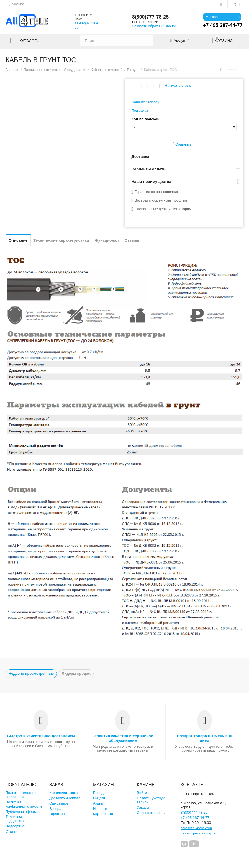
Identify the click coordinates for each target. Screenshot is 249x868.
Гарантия (57, 814)
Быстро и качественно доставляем (41, 736)
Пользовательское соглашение (21, 795)
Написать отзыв (178, 86)
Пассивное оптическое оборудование (55, 70)
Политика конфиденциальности (24, 804)
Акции (98, 803)
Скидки (99, 798)
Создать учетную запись (151, 800)
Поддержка (15, 826)
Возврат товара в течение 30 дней (204, 738)
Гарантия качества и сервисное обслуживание (123, 738)
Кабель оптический (106, 70)
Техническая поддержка (16, 819)
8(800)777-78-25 (151, 17)
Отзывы (133, 240)
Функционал (107, 240)
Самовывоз (59, 803)
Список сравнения (152, 813)
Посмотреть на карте (198, 833)
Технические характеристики (61, 240)
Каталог (29, 41)
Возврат (56, 809)
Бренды (100, 793)
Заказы (143, 807)
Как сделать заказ (64, 793)
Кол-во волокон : (147, 119)
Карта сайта (103, 814)
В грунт (133, 70)
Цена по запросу (146, 102)
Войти (142, 793)
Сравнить (182, 145)
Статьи (11, 831)
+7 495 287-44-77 (195, 818)
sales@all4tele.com (87, 25)
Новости (100, 809)
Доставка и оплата (65, 798)
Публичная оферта (21, 812)
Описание (18, 240)
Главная (12, 70)
